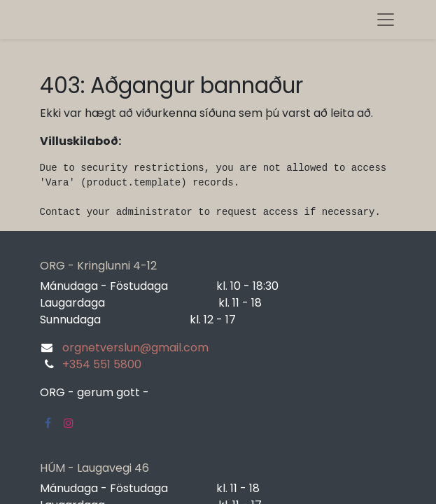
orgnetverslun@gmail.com (135, 348)
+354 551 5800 (102, 364)
